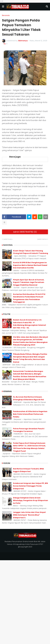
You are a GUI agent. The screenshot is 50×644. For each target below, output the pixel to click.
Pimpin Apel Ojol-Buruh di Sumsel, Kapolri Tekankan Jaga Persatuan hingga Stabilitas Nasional (29, 282)
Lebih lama (42, 239)
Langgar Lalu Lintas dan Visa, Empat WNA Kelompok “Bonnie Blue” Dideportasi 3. (29, 515)
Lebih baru (8, 239)
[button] (3, 7)
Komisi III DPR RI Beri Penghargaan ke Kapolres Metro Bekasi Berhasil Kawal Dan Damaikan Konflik (30, 265)
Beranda (6, 15)
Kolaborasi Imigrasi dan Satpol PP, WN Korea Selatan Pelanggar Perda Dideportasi (30, 486)
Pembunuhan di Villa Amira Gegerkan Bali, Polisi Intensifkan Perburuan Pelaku (30, 414)
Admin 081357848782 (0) (25, 232)
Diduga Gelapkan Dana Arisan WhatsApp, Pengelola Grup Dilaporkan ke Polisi (31, 500)
